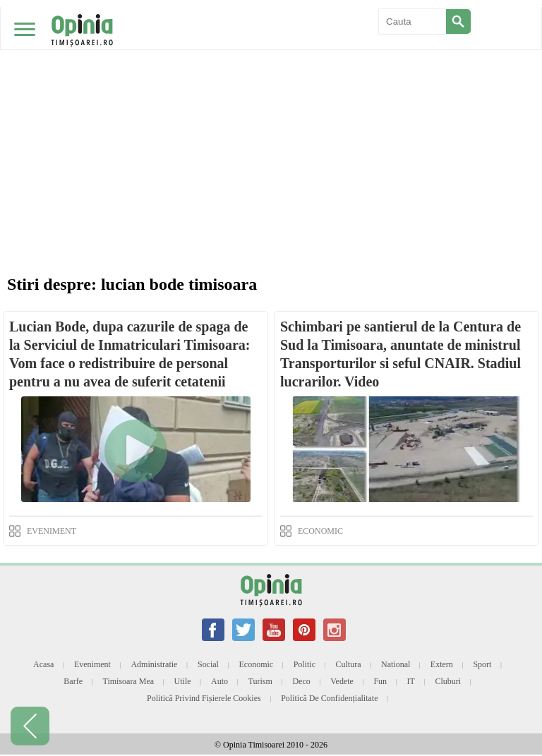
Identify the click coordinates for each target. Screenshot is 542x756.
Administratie (154, 664)
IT (411, 681)
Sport (482, 664)
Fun (380, 681)
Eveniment (92, 664)
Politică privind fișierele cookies (204, 698)
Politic (305, 664)
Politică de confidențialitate (329, 698)
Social (208, 664)
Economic (256, 664)
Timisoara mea (129, 681)
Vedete (342, 681)
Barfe (73, 681)
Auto (219, 681)
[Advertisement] (271, 106)
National (396, 664)
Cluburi (448, 681)
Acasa (43, 664)
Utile (183, 681)
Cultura (349, 664)
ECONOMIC (320, 531)
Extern (442, 664)
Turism (260, 681)
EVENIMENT (52, 531)
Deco (301, 681)
